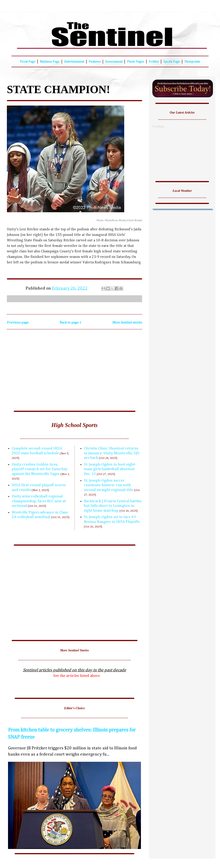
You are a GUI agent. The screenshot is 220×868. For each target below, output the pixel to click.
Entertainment (74, 62)
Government (114, 62)
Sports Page (172, 62)
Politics (154, 62)
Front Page (28, 62)
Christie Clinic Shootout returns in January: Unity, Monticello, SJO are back (112, 453)
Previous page (18, 322)
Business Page (50, 62)
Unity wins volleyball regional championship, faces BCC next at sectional (39, 501)
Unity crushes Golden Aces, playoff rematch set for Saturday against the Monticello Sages (40, 469)
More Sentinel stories (127, 322)
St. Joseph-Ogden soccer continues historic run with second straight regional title (109, 485)
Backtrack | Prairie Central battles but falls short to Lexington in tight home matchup (113, 506)
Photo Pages (136, 62)
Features (95, 62)
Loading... (159, 126)
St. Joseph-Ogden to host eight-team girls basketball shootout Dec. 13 (110, 469)
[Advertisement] (74, 372)
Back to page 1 (70, 322)
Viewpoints (192, 62)
